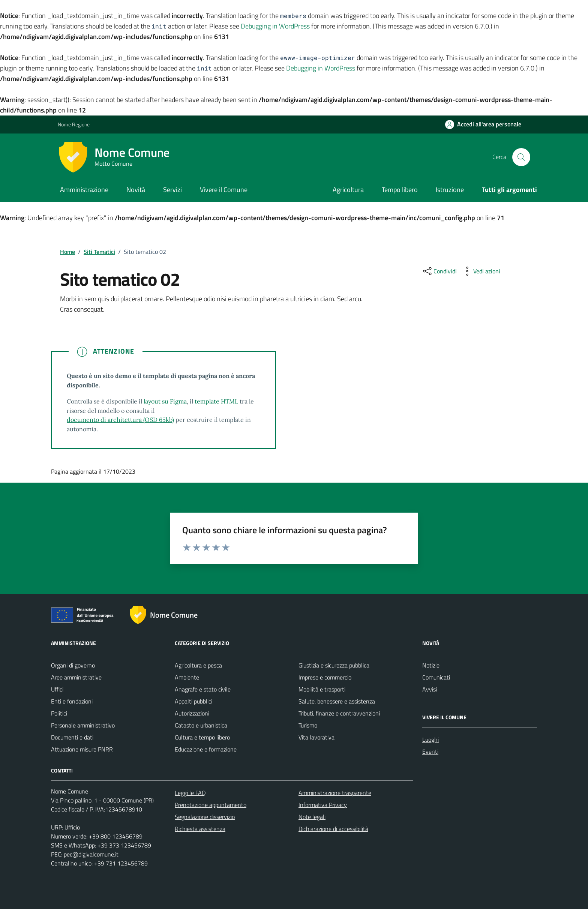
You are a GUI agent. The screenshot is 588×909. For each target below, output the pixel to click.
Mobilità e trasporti (322, 689)
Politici (59, 713)
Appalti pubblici (193, 701)
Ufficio (72, 827)
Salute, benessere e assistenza (337, 701)
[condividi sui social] (439, 271)
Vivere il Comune (224, 190)
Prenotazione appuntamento (211, 805)
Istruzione (450, 190)
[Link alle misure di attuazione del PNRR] (84, 616)
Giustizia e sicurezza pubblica (334, 665)
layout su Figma (165, 401)
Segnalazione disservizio (205, 817)
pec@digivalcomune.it (91, 854)
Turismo (308, 725)
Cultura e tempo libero (202, 737)
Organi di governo (73, 665)
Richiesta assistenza (200, 829)
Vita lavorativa (316, 737)
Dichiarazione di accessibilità (333, 829)
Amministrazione (84, 190)
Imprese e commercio (325, 677)
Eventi (430, 751)
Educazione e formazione (206, 749)
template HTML (216, 401)
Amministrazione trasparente (335, 793)
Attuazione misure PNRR (82, 749)
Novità (136, 190)
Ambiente (187, 677)
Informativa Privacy (323, 805)
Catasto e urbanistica (201, 725)
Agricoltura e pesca (198, 665)
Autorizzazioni (192, 713)
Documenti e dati (72, 737)
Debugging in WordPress (275, 26)
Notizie (431, 665)
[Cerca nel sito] (521, 157)
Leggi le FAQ (190, 793)
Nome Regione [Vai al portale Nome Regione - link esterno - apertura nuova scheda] (74, 124)
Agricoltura (348, 190)
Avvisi (430, 689)
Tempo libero (400, 190)
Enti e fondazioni (72, 701)
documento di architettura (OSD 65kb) (120, 420)
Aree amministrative (76, 677)
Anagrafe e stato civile (203, 689)
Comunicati (436, 677)
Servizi (172, 190)
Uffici (57, 689)
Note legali (312, 817)
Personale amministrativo (83, 725)
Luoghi (430, 739)
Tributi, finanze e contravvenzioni (339, 713)
